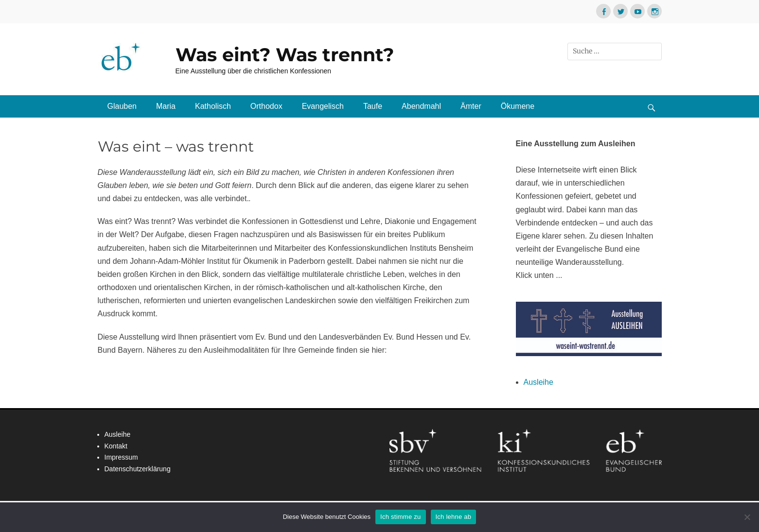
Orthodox (266, 106)
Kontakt (116, 446)
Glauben (122, 106)
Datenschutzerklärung (138, 469)
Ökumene (518, 106)
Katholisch (213, 106)
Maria (166, 106)
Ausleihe (538, 382)
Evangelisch (323, 106)
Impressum (121, 457)
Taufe (373, 106)
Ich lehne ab (454, 517)
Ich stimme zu (400, 517)
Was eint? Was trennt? (285, 55)
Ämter (471, 106)
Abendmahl (421, 106)
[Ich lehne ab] (747, 517)
